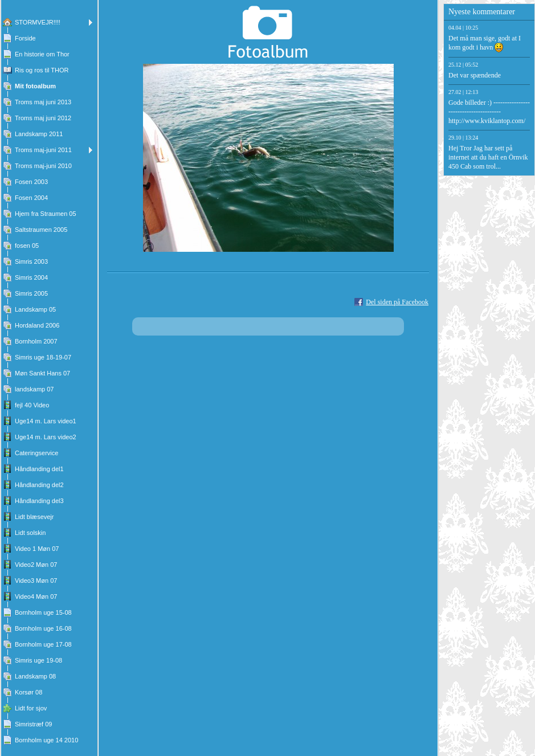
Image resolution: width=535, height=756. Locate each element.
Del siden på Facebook (397, 302)
